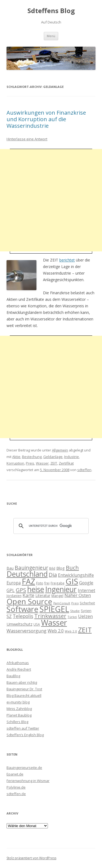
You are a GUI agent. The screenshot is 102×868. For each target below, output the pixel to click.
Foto (40, 583)
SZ (9, 616)
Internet (86, 590)
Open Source (29, 601)
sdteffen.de (16, 794)
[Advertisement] (51, 200)
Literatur (43, 595)
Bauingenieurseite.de (24, 768)
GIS (72, 581)
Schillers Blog (17, 722)
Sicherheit (87, 603)
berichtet (67, 260)
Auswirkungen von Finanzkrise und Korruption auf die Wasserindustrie (46, 119)
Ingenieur (61, 589)
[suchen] (50, 526)
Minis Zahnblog (19, 709)
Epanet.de (15, 774)
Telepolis (23, 616)
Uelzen (85, 616)
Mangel (57, 596)
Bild (52, 568)
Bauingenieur (31, 568)
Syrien (86, 611)
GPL (11, 590)
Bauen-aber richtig (22, 682)
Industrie (72, 457)
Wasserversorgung (27, 631)
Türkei (72, 617)
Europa (14, 583)
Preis (30, 463)
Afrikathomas (18, 663)
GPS (21, 590)
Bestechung (32, 457)
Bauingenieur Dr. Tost (24, 689)
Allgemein (60, 450)
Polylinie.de (16, 787)
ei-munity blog (18, 702)
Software (22, 609)
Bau (10, 568)
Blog (61, 568)
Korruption (15, 463)
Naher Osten (78, 595)
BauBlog (13, 676)
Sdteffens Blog (51, 11)
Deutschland (27, 574)
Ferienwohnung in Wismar (28, 781)
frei (47, 583)
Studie (75, 611)
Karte (28, 595)
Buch (72, 567)
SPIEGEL (54, 609)
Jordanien (14, 596)
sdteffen (84, 470)
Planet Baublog (19, 715)
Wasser (42, 463)
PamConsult (62, 603)
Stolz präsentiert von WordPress (31, 858)
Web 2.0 (56, 631)
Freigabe (58, 583)
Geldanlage (53, 457)
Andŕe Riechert (19, 669)
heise (36, 589)
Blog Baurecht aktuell (24, 695)
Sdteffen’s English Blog (25, 735)
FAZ (28, 581)
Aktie (16, 457)
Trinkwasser (50, 616)
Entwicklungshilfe (76, 575)
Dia (53, 575)
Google (86, 583)
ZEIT (54, 463)
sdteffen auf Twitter (23, 728)
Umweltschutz (19, 624)
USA (37, 624)
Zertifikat (66, 463)
